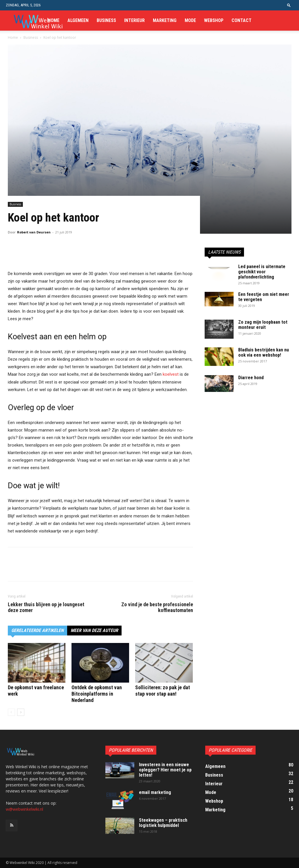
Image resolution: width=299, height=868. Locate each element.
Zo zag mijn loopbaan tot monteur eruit (263, 325)
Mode (190, 20)
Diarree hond (251, 378)
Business (106, 20)
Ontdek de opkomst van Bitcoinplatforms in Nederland (97, 694)
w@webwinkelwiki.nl (24, 809)
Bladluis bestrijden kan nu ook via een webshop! (264, 352)
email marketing (155, 792)
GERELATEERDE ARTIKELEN (37, 630)
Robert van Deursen (34, 232)
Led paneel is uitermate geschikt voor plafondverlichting (262, 272)
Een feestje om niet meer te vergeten (264, 297)
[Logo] (38, 21)
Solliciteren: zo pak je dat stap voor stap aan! (163, 691)
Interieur (134, 20)
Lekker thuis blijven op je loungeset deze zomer (46, 607)
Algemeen (78, 20)
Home (54, 20)
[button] (289, 5)
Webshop (214, 20)
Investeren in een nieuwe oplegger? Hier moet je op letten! (165, 770)
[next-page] (21, 712)
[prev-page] (11, 712)
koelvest (171, 374)
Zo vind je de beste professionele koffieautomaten (157, 607)
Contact (242, 20)
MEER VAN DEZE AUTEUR (94, 630)
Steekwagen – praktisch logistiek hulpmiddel (163, 823)
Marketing (165, 20)
